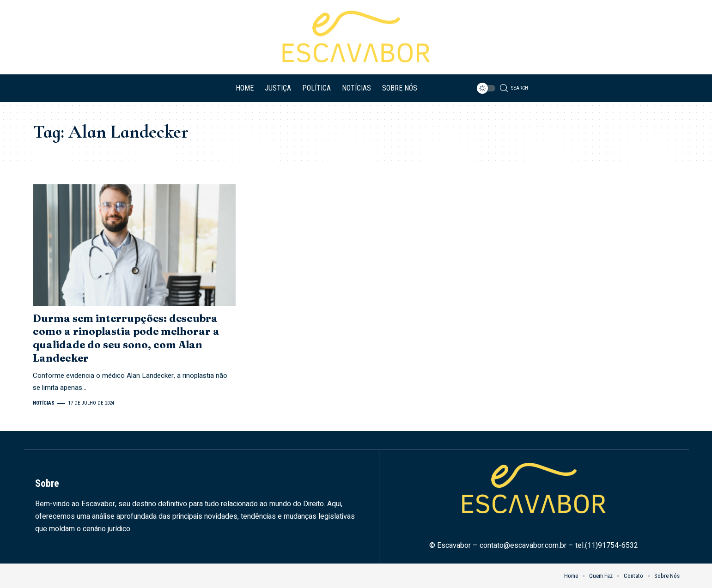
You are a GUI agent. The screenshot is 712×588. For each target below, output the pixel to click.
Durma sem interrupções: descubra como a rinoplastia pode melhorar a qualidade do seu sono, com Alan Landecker (126, 338)
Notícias (44, 403)
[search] (515, 88)
